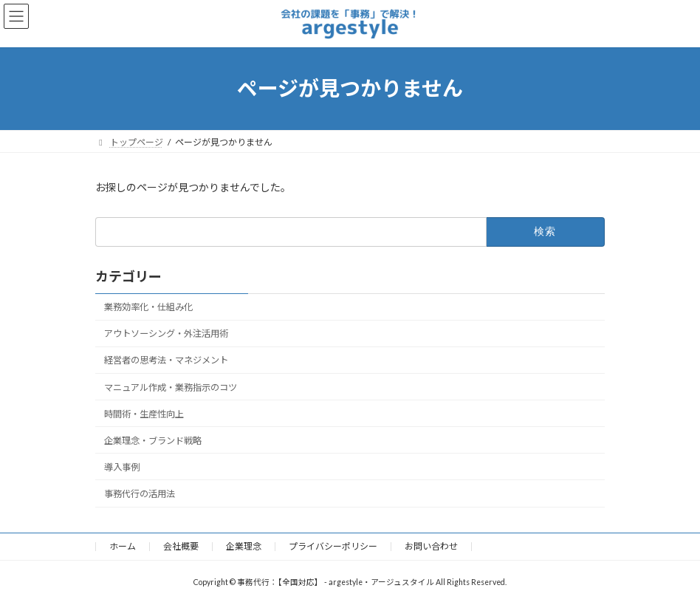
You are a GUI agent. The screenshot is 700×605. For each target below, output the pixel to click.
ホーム (123, 546)
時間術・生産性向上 (144, 413)
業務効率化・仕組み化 (148, 307)
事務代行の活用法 (140, 494)
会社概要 (181, 546)
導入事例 (122, 467)
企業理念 (244, 546)
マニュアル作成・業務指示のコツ (171, 387)
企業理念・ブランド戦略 (153, 441)
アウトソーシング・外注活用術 (166, 334)
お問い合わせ (431, 546)
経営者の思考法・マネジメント (166, 360)
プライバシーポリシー (333, 546)
